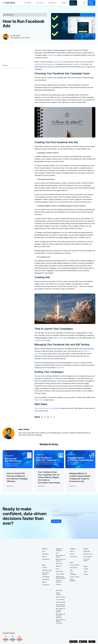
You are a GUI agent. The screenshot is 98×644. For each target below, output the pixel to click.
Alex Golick (16, 36)
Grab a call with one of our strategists (47, 408)
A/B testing (60, 338)
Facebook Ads (52, 55)
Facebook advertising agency (45, 64)
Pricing (64, 3)
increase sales (39, 340)
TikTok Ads (38, 400)
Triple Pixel (60, 368)
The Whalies (73, 3)
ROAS (54, 378)
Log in (85, 3)
